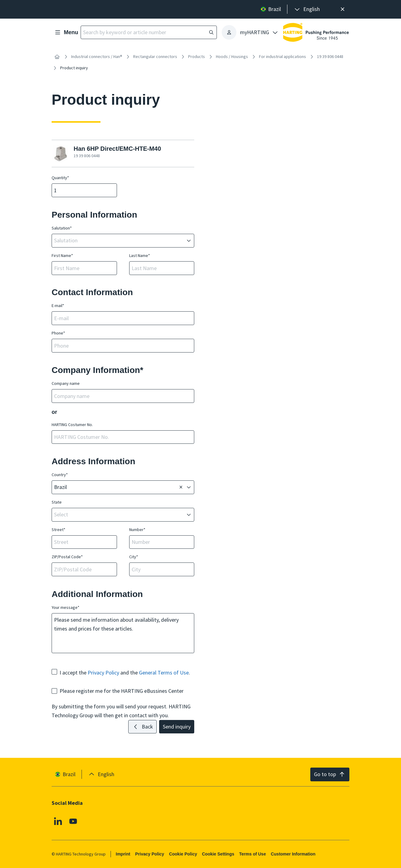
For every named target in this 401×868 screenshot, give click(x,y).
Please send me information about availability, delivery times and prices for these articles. (123, 633)
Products (197, 56)
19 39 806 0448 (330, 56)
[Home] (57, 57)
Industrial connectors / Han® (97, 56)
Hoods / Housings (232, 56)
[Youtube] (73, 821)
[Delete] (181, 487)
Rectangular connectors (155, 56)
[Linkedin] (58, 821)
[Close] (343, 9)
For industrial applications (283, 56)
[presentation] (307, 9)
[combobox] (119, 241)
